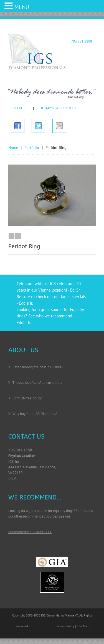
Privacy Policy (65, 626)
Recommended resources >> (30, 532)
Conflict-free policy (27, 398)
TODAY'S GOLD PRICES (58, 108)
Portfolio (32, 148)
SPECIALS (19, 108)
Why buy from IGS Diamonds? (35, 414)
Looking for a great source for (43, 309)
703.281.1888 (82, 41)
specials (79, 297)
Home (13, 148)
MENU (22, 7)
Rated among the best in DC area (37, 367)
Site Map (83, 626)
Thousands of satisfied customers (37, 383)
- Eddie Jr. (25, 303)
